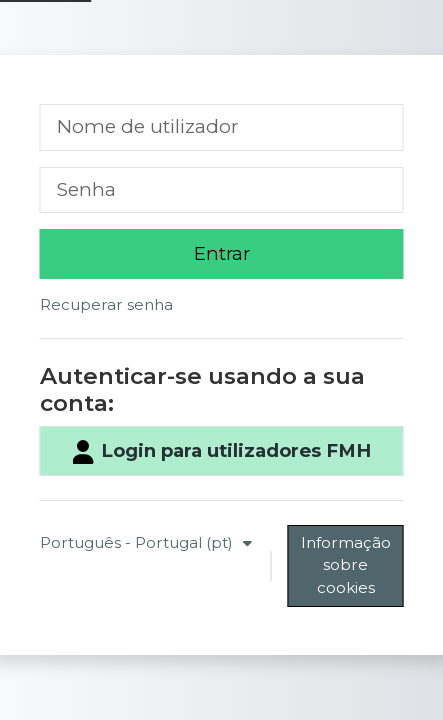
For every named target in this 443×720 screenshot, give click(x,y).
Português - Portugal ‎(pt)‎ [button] (138, 542)
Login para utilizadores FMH (221, 451)
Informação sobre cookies (346, 565)
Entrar (222, 253)
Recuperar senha (106, 304)
